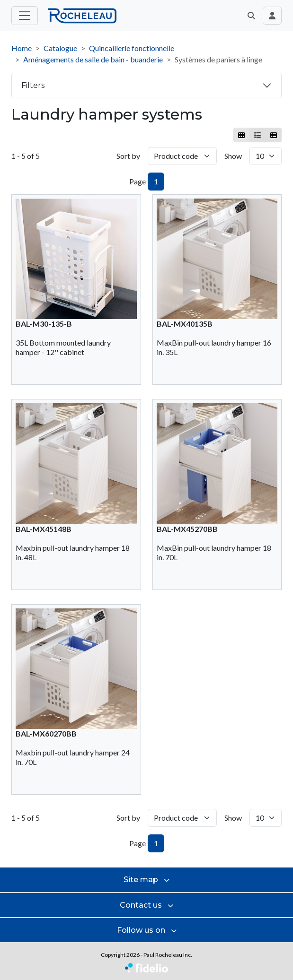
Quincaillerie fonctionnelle (132, 48)
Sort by (128, 156)
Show (233, 156)
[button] (251, 16)
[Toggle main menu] (25, 16)
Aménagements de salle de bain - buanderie (93, 59)
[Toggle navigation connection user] (272, 16)
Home (22, 48)
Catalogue (60, 48)
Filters (33, 85)
